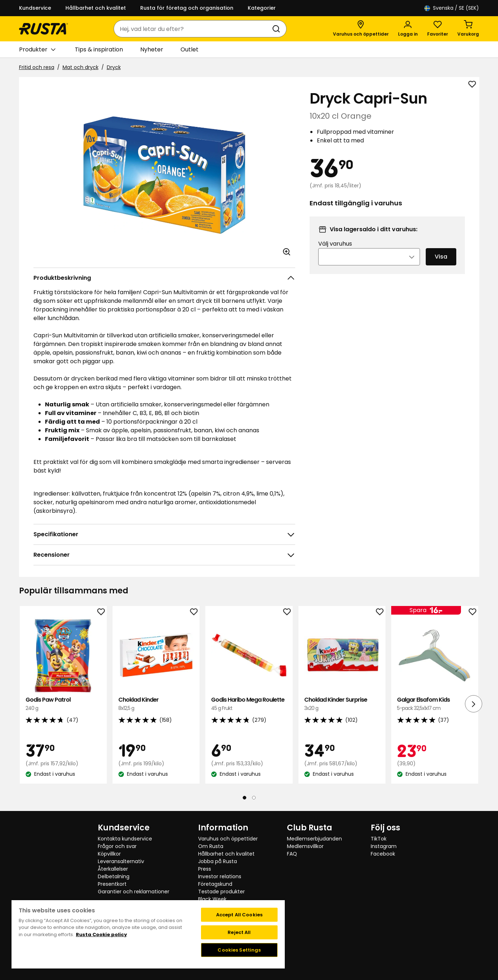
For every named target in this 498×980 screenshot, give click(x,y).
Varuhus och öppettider (228, 839)
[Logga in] (408, 29)
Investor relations (220, 876)
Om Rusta (211, 846)
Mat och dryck (81, 67)
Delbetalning (114, 876)
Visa (441, 266)
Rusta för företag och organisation (187, 8)
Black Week (212, 899)
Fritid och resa (37, 67)
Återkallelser (113, 869)
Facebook (383, 854)
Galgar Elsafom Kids (435, 704)
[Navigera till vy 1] (245, 798)
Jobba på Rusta (218, 861)
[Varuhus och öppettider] (361, 29)
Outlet (189, 49)
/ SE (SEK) (452, 8)
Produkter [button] (37, 50)
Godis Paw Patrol (63, 704)
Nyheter (152, 49)
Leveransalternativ (121, 861)
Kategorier (262, 8)
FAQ (292, 854)
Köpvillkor (109, 854)
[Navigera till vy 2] (254, 798)
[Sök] (278, 29)
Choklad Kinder (156, 704)
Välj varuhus (335, 253)
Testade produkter (221, 892)
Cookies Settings (239, 950)
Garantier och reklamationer (134, 892)
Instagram (384, 846)
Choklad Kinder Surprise (342, 704)
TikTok (379, 839)
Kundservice (35, 8)
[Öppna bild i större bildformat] (287, 252)
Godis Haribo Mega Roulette (249, 704)
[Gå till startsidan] (44, 29)
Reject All (239, 932)
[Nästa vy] (474, 704)
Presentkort (112, 884)
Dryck (114, 67)
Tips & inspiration (99, 49)
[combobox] (193, 29)
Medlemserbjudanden (314, 839)
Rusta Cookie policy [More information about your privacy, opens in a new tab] (101, 935)
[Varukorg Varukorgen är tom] (468, 29)
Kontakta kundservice (125, 839)
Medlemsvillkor (305, 846)
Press (205, 869)
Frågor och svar (117, 846)
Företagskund (215, 884)
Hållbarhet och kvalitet (96, 8)
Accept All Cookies (239, 915)
